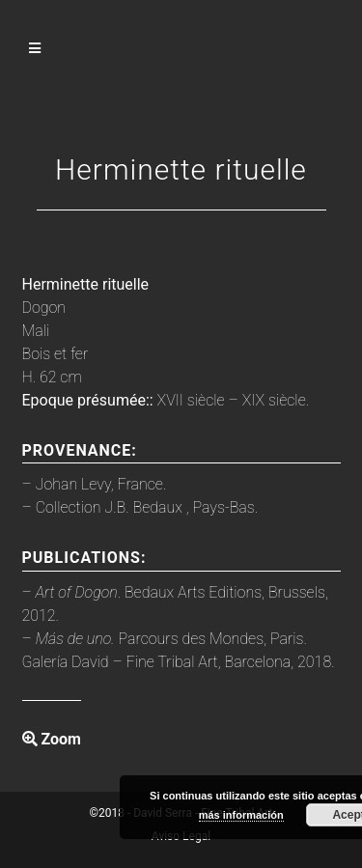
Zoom (52, 739)
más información (241, 815)
